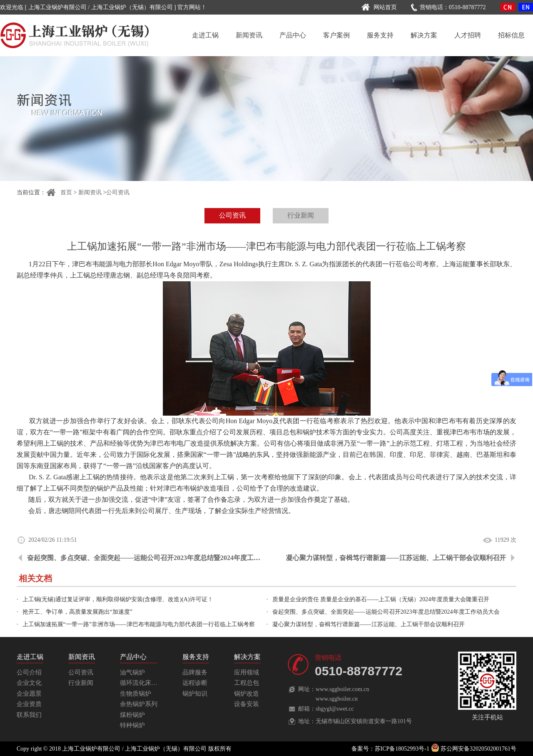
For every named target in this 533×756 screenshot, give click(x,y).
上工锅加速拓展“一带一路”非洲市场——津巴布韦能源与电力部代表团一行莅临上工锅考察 (139, 624)
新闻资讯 (249, 35)
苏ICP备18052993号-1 (402, 749)
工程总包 (247, 683)
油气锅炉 (132, 672)
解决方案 (424, 35)
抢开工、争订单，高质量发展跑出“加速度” (77, 612)
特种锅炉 (132, 725)
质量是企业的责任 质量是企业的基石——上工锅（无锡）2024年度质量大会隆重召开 (381, 599)
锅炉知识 (195, 694)
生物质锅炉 (136, 694)
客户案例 (336, 35)
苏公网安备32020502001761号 (474, 749)
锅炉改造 (247, 694)
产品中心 (293, 35)
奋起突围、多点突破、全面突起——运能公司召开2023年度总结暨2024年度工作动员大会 (157, 558)
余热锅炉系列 (139, 704)
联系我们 (29, 715)
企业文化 (29, 683)
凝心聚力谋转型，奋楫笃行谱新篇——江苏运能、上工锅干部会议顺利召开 (396, 558)
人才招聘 (468, 35)
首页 (59, 192)
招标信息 (511, 35)
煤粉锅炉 (132, 715)
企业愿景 (29, 694)
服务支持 (380, 35)
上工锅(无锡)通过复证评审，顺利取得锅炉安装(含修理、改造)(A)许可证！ (118, 599)
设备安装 (247, 704)
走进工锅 (205, 35)
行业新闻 (301, 215)
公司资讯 (118, 192)
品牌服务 (195, 672)
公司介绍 (29, 672)
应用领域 (247, 672)
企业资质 (29, 704)
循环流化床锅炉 (142, 683)
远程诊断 (195, 683)
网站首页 (378, 7)
